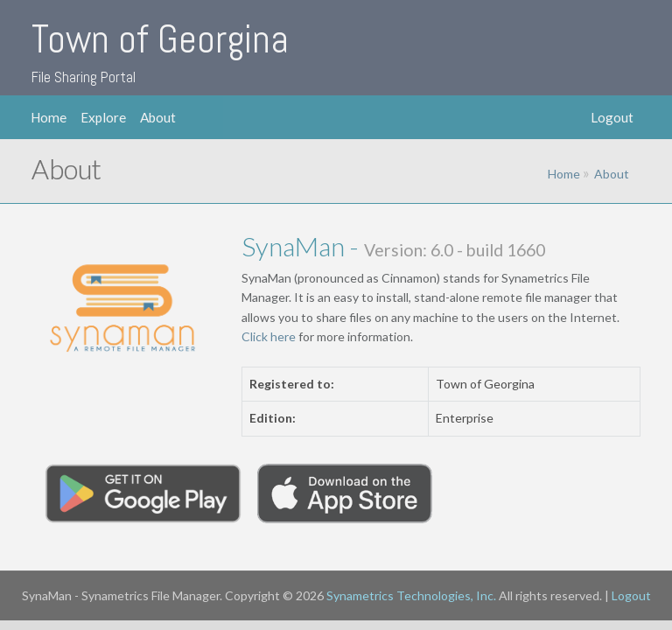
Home (49, 117)
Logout (612, 117)
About (158, 117)
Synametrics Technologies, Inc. (411, 595)
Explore (103, 117)
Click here (269, 336)
